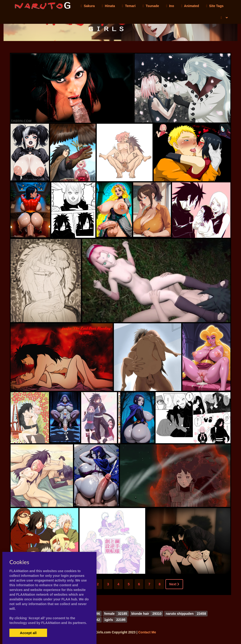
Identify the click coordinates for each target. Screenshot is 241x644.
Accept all (28, 633)
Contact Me (147, 632)
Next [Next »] (174, 584)
